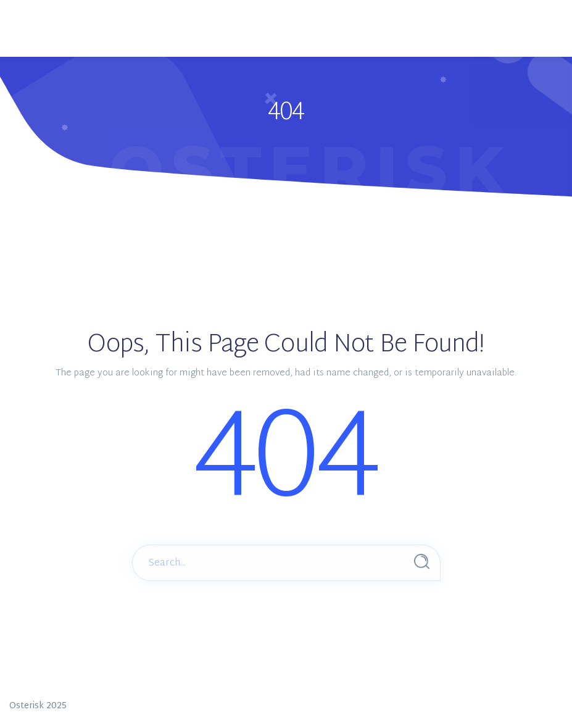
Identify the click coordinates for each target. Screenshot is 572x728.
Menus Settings (328, 42)
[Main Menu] (52, 13)
